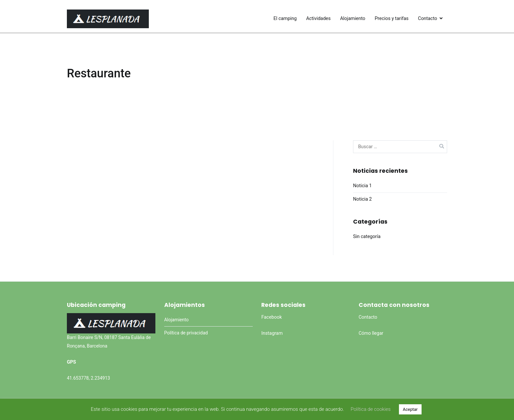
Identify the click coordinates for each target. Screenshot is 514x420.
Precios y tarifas (392, 19)
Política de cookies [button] (370, 409)
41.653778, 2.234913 (89, 378)
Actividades (318, 19)
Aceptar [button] (410, 409)
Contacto (427, 19)
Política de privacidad (186, 333)
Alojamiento (353, 19)
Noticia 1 (362, 186)
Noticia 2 (362, 199)
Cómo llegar (371, 333)
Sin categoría (367, 237)
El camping (285, 19)
